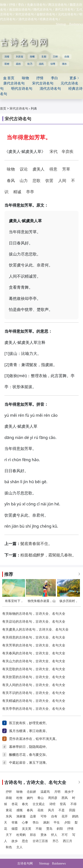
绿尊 (53, 64)
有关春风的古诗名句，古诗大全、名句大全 (34, 653)
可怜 (44, 816)
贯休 (44, 835)
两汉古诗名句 (58, 5)
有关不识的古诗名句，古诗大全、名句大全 (34, 693)
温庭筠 (45, 792)
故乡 (15, 841)
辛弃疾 (68, 152)
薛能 (9, 798)
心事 (25, 823)
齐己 (56, 841)
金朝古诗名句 (46, 14)
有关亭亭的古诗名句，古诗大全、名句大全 (34, 709)
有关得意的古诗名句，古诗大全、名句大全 (34, 637)
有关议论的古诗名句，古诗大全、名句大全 (34, 622)
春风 (11, 181)
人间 (62, 181)
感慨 (19, 810)
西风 (65, 798)
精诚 (17, 192)
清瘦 (7, 57)
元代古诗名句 (67, 14)
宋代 (54, 152)
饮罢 (49, 181)
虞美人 (39, 169)
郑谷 (33, 835)
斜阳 (60, 829)
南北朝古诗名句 (20, 10)
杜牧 (19, 798)
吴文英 (27, 829)
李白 (21, 5)
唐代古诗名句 (64, 10)
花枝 (41, 810)
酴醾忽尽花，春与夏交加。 (29, 755)
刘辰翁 (20, 57)
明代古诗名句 (22, 89)
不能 (39, 829)
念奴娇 (31, 792)
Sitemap (61, 24)
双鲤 (7, 64)
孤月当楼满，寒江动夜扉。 (29, 731)
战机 (41, 64)
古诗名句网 (24, 42)
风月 (51, 810)
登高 (63, 804)
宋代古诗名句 (25, 14)
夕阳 (67, 823)
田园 (72, 810)
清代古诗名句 (28, 19)
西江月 (68, 841)
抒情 (12, 5)
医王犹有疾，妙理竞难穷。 (29, 723)
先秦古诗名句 (36, 5)
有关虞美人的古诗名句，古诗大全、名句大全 (35, 629)
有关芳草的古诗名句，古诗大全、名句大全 (34, 645)
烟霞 (15, 829)
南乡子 (69, 792)
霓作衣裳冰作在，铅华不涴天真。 (34, 739)
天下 (9, 835)
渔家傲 (21, 816)
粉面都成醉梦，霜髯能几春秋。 (48, 555)
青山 (41, 798)
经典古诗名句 (49, 19)
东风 (9, 816)
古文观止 (39, 804)
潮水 (64, 64)
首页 (3, 109)
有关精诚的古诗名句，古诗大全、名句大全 (34, 701)
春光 (25, 804)
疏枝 (18, 64)
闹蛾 (32, 57)
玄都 (44, 57)
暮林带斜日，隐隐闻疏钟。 (29, 747)
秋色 (9, 847)
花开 (65, 816)
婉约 (30, 798)
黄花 (9, 810)
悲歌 (37, 181)
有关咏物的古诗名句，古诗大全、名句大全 (34, 614)
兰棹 (55, 57)
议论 (24, 169)
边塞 (33, 816)
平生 (57, 823)
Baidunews (76, 24)
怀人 (54, 835)
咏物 (3, 5)
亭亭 (30, 192)
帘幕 (15, 823)
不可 (65, 835)
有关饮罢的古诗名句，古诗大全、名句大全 (34, 677)
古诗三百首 (40, 841)
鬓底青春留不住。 (36, 544)
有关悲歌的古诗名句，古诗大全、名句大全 (34, 669)
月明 (57, 792)
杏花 (15, 804)
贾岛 (49, 829)
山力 (24, 181)
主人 (19, 847)
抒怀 (9, 792)
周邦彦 (53, 798)
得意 (53, 169)
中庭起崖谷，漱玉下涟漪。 (29, 763)
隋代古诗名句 (43, 10)
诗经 (52, 804)
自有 (54, 816)
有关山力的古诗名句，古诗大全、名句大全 (34, 661)
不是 (62, 810)
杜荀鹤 (21, 835)
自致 (67, 57)
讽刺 (46, 823)
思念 (25, 841)
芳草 (66, 169)
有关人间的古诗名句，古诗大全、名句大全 (34, 685)
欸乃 (30, 64)
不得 (73, 804)
